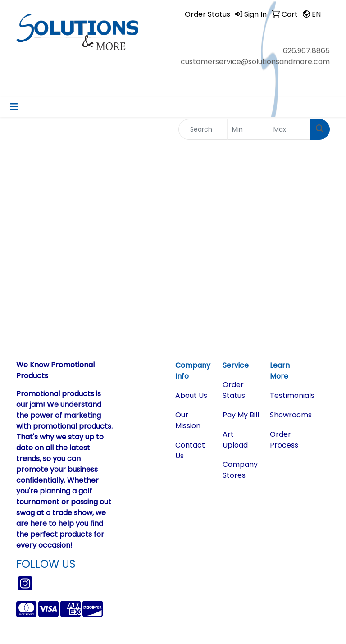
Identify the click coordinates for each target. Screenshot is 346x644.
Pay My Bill (241, 415)
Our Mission (188, 420)
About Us (191, 395)
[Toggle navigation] (14, 107)
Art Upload (235, 440)
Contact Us (190, 450)
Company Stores (240, 470)
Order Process (284, 440)
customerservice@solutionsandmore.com (255, 62)
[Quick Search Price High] (290, 129)
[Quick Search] (203, 129)
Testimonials (288, 395)
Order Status (234, 390)
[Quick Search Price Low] (248, 129)
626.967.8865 (306, 51)
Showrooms (288, 415)
